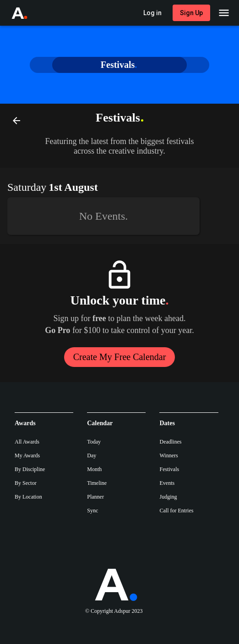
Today (94, 442)
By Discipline (30, 469)
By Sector (26, 483)
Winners (168, 455)
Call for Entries (176, 511)
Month (94, 469)
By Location (28, 497)
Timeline (97, 483)
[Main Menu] (224, 13)
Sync (92, 511)
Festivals (169, 469)
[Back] (16, 120)
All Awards (27, 442)
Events (167, 483)
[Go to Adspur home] (28, 13)
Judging (168, 497)
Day (92, 455)
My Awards (27, 455)
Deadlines (170, 442)
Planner (95, 497)
